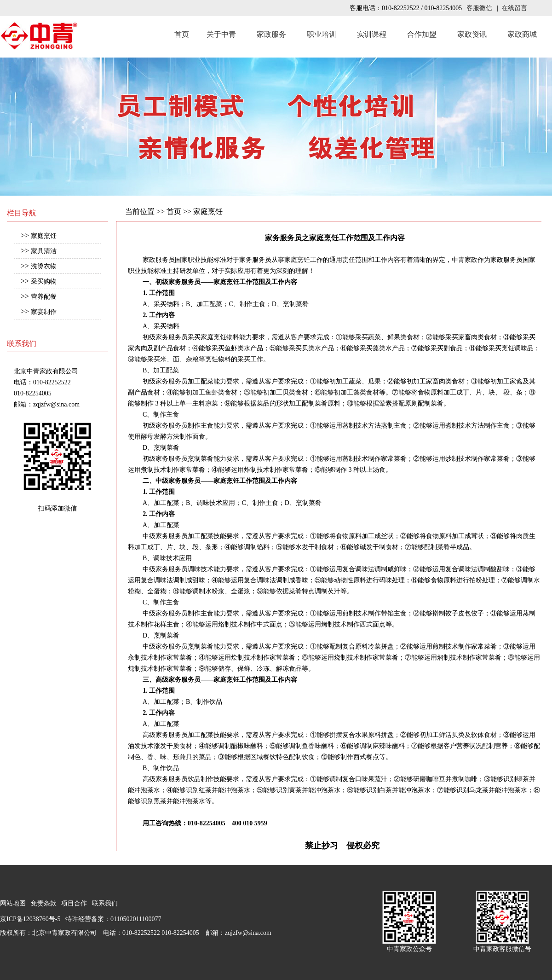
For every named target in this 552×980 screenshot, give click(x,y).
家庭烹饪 (44, 236)
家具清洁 (44, 251)
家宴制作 (44, 312)
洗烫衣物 (44, 266)
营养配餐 (44, 297)
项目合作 (74, 903)
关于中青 (221, 34)
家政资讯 (472, 34)
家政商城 (522, 34)
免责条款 (44, 903)
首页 (182, 34)
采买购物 (44, 281)
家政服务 (271, 34)
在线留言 (514, 8)
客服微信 (479, 8)
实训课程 (372, 34)
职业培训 (322, 34)
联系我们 (105, 903)
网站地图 (13, 903)
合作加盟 (422, 34)
